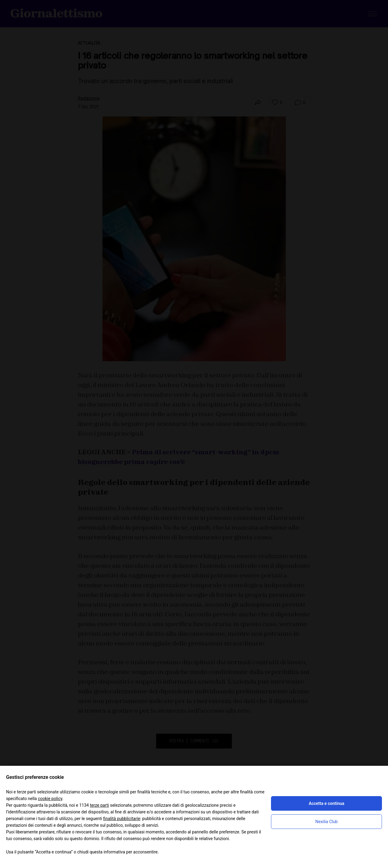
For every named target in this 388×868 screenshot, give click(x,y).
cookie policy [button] (50, 799)
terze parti (99, 805)
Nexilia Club (326, 822)
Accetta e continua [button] (326, 803)
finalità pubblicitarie (122, 819)
